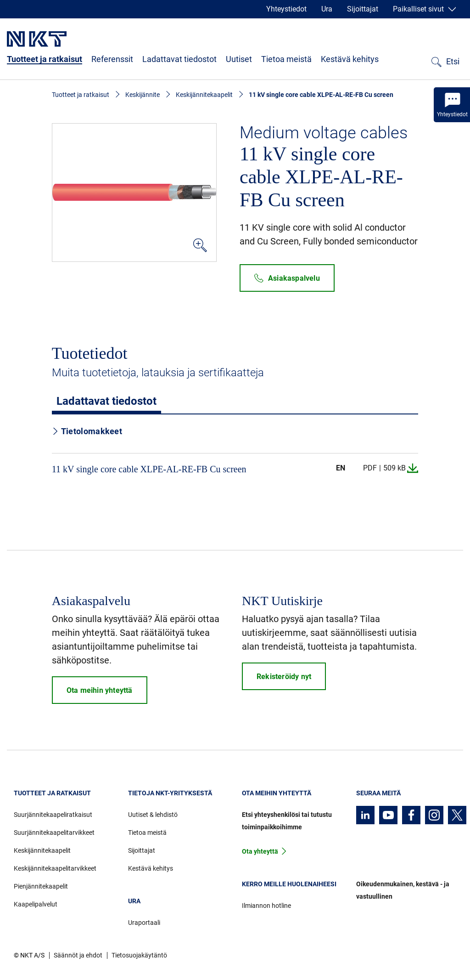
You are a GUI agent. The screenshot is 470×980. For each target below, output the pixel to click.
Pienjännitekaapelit (41, 886)
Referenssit (112, 59)
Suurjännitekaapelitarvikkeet (54, 833)
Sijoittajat (363, 9)
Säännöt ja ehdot (78, 955)
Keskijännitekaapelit (204, 95)
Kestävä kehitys (350, 59)
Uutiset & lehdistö (153, 815)
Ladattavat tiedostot (179, 59)
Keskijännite (143, 95)
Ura (327, 9)
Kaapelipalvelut (36, 904)
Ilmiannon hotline (266, 906)
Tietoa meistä (286, 59)
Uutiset (239, 59)
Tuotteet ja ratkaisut (45, 59)
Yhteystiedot (286, 9)
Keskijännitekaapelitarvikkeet (55, 868)
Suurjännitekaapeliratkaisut (53, 815)
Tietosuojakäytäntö (139, 955)
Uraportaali (144, 923)
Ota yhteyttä (260, 851)
